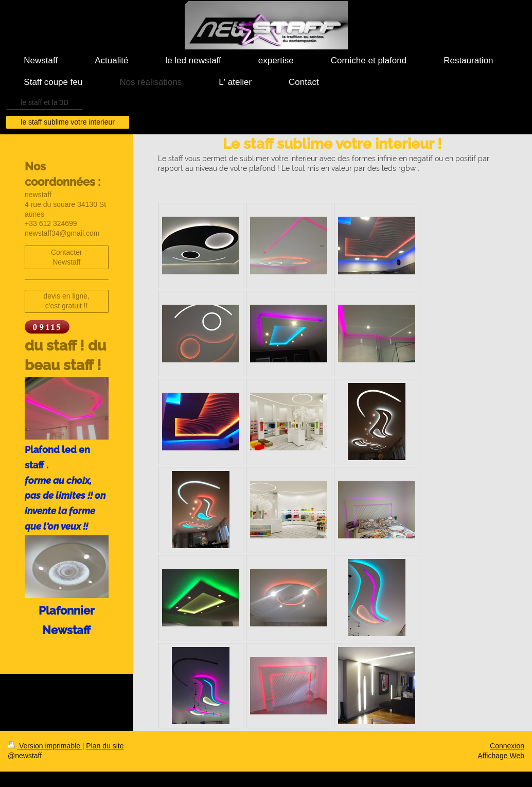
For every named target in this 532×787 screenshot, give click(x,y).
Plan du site (105, 746)
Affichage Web (501, 756)
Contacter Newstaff (67, 257)
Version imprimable (45, 746)
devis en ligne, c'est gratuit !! (66, 301)
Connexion (507, 746)
